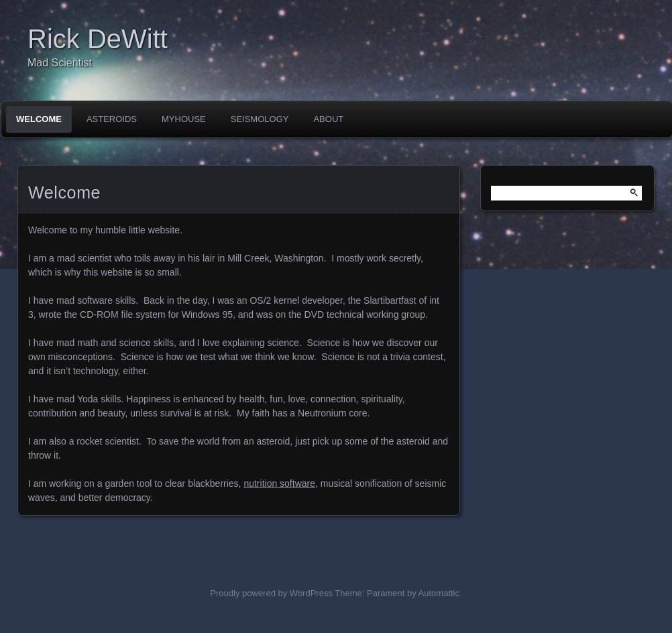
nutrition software (279, 483)
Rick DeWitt (98, 39)
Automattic (439, 593)
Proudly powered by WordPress (271, 593)
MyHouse (184, 119)
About (328, 119)
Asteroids (112, 119)
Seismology (260, 119)
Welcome (39, 119)
